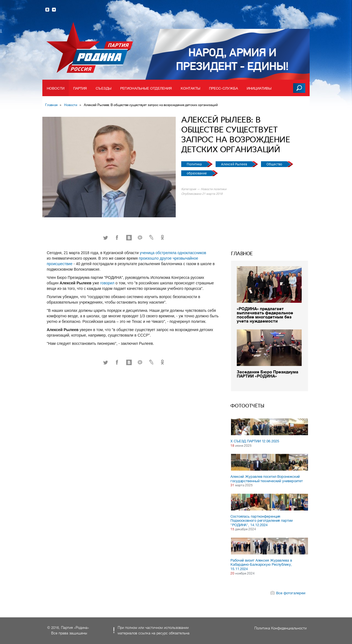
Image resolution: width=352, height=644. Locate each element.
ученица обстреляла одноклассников (173, 253)
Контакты (190, 88)
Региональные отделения (146, 88)
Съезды (104, 88)
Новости (56, 88)
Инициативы (259, 88)
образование (197, 173)
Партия (80, 88)
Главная (51, 105)
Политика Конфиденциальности (280, 628)
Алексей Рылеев (234, 164)
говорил (107, 283)
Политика (195, 164)
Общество (275, 164)
